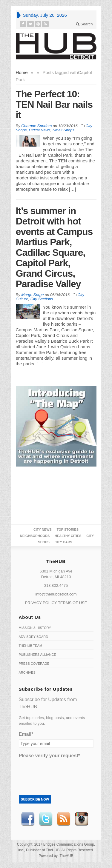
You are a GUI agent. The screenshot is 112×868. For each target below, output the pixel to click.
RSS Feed (64, 819)
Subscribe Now (35, 799)
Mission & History (35, 628)
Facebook (28, 819)
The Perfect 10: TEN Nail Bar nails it (54, 104)
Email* (26, 734)
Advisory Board (34, 637)
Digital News (40, 130)
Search (84, 24)
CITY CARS (63, 542)
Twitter (46, 819)
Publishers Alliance (37, 655)
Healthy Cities (68, 536)
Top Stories (68, 530)
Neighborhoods (35, 536)
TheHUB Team (31, 646)
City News (43, 530)
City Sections (42, 299)
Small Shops (63, 130)
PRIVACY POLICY (41, 603)
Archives (27, 672)
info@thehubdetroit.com (56, 594)
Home (22, 72)
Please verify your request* (49, 756)
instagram (82, 819)
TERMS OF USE (73, 603)
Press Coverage (34, 664)
